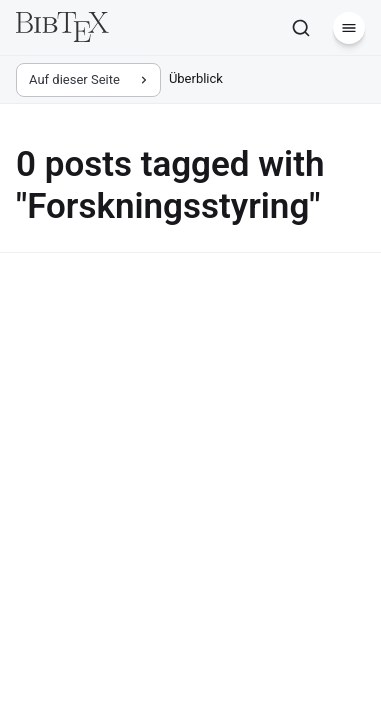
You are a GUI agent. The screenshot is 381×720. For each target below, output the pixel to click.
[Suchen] (301, 28)
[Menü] (349, 28)
